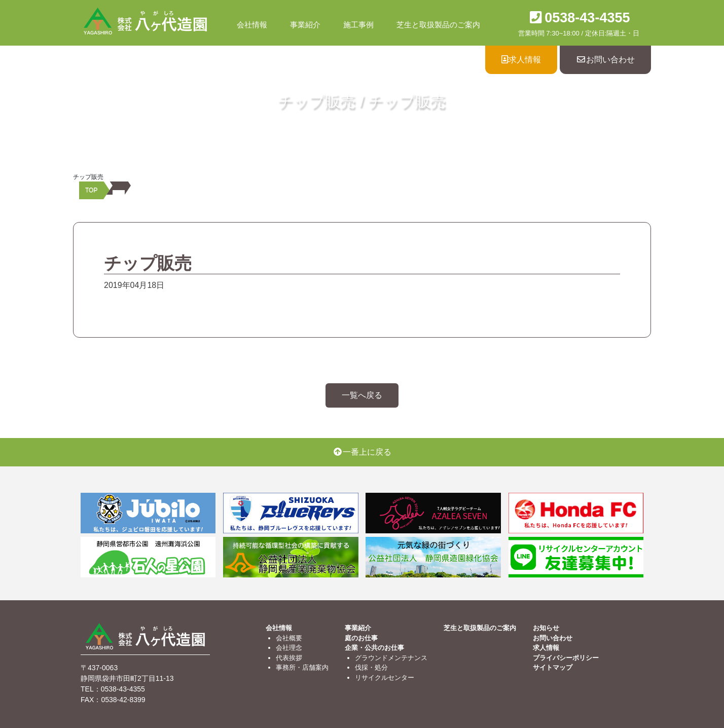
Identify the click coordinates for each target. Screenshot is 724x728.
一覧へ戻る (362, 395)
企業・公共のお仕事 (374, 648)
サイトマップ (553, 667)
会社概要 (289, 638)
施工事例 (358, 25)
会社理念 (289, 648)
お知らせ (546, 628)
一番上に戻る (362, 452)
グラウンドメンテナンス (391, 658)
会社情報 (252, 25)
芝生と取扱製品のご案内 (438, 25)
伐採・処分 (371, 667)
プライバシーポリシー (566, 658)
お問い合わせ (605, 60)
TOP (91, 190)
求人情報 (521, 60)
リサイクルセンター (385, 678)
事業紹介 (305, 25)
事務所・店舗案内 (302, 667)
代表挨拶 (289, 658)
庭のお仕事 (361, 638)
